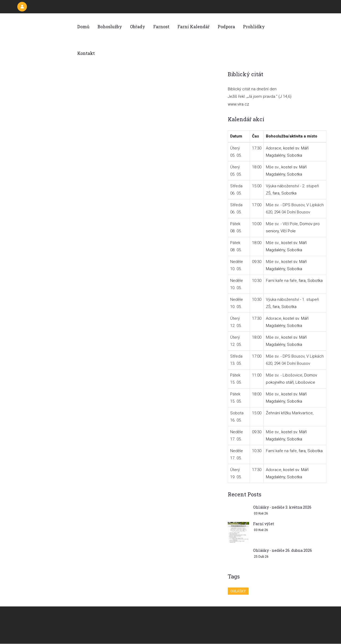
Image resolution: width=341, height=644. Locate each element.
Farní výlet (264, 524)
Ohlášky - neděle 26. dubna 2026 (283, 550)
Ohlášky (238, 591)
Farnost (161, 27)
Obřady (138, 27)
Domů (83, 27)
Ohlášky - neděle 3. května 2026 (282, 507)
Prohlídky (254, 27)
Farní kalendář (194, 27)
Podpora (226, 27)
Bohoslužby (110, 27)
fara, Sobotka (285, 193)
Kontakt (86, 53)
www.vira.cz (238, 104)
